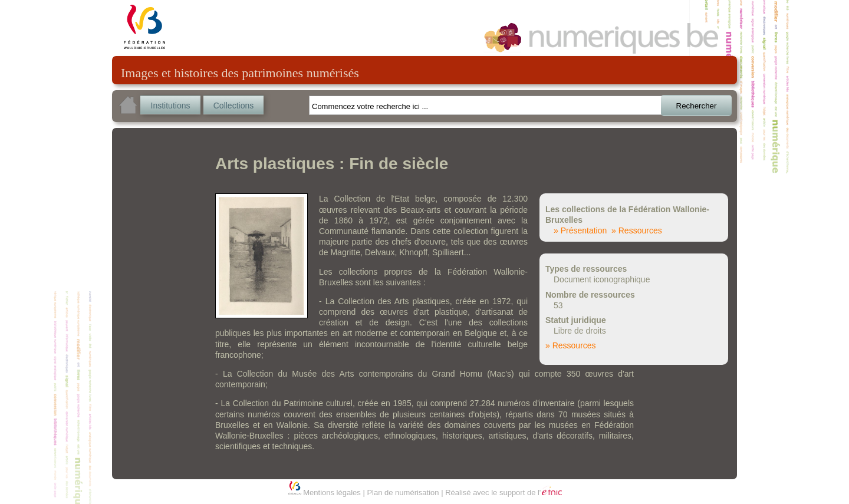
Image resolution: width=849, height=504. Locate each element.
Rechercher (697, 106)
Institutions (171, 106)
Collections (233, 106)
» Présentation (580, 230)
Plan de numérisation (403, 493)
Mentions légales (332, 493)
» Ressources (637, 230)
